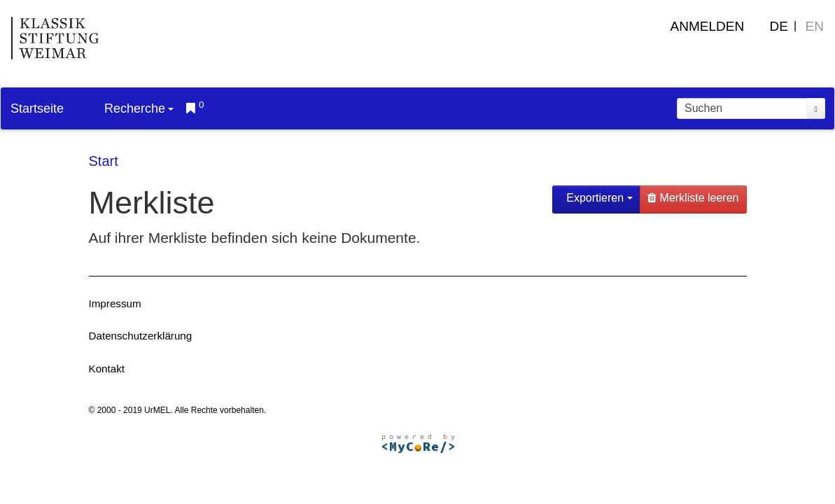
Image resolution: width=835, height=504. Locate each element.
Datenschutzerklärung (141, 336)
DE (779, 26)
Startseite (37, 108)
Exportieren (598, 198)
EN (815, 26)
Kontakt (107, 369)
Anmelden (708, 26)
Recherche (139, 108)
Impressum (115, 303)
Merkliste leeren (693, 198)
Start (104, 161)
